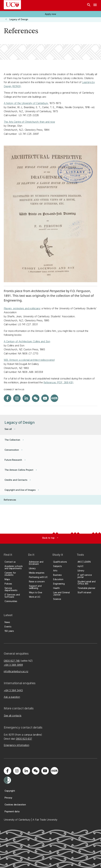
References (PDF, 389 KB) (58, 382)
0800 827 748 (12, 661)
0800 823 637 (24, 739)
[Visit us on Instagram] (17, 398)
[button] (50, 14)
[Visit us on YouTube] (45, 398)
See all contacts (13, 716)
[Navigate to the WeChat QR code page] (36, 398)
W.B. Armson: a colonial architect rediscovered (29, 360)
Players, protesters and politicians (22, 308)
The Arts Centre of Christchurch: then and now (29, 122)
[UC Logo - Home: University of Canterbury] (12, 5)
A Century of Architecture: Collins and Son (27, 341)
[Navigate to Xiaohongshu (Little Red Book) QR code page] (54, 398)
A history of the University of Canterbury (26, 103)
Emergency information (16, 745)
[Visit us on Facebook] (8, 398)
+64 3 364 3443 (13, 690)
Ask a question (12, 697)
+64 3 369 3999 (13, 665)
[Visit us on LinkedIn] (26, 398)
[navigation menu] (95, 5)
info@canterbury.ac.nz (16, 671)
